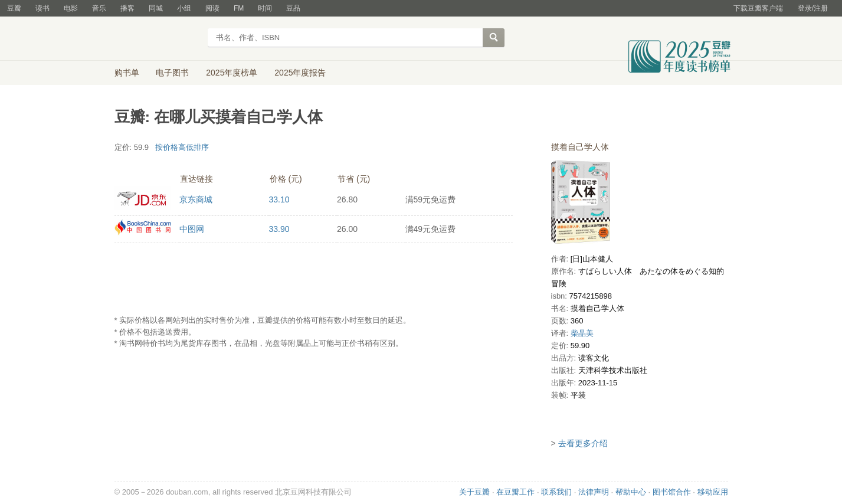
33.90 (279, 229)
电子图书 (172, 73)
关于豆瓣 (474, 492)
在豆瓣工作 (515, 492)
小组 (184, 8)
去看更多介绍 (583, 443)
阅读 (212, 8)
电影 (71, 8)
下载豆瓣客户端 (758, 8)
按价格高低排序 (182, 147)
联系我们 (556, 492)
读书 (42, 8)
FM (239, 8)
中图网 (192, 229)
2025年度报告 (300, 73)
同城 (156, 8)
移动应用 (713, 492)
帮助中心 (631, 492)
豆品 (293, 8)
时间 (265, 8)
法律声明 (594, 492)
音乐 (99, 8)
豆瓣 (14, 8)
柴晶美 (582, 333)
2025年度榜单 (232, 73)
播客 (127, 8)
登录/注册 (813, 8)
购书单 (127, 73)
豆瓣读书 (157, 39)
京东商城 (196, 199)
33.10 (279, 199)
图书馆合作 (672, 492)
